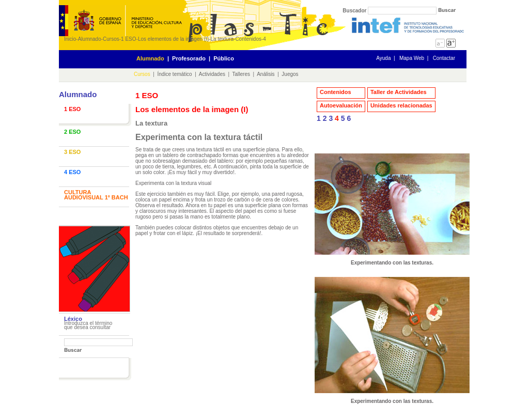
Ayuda (383, 58)
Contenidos (248, 39)
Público (224, 58)
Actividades (212, 74)
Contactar (444, 58)
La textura (222, 39)
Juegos (290, 74)
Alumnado (90, 39)
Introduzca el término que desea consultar (88, 325)
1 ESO (128, 39)
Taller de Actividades (399, 92)
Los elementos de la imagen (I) (173, 39)
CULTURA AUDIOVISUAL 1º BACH (96, 195)
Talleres (241, 74)
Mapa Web (412, 58)
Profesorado (189, 58)
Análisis (266, 74)
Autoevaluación (341, 105)
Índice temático (174, 74)
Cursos (111, 39)
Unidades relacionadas (401, 105)
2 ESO (72, 132)
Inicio (70, 39)
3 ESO (72, 152)
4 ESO (72, 172)
